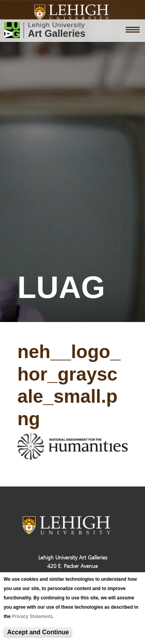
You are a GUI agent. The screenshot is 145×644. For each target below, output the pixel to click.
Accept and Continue (38, 632)
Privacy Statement (32, 616)
